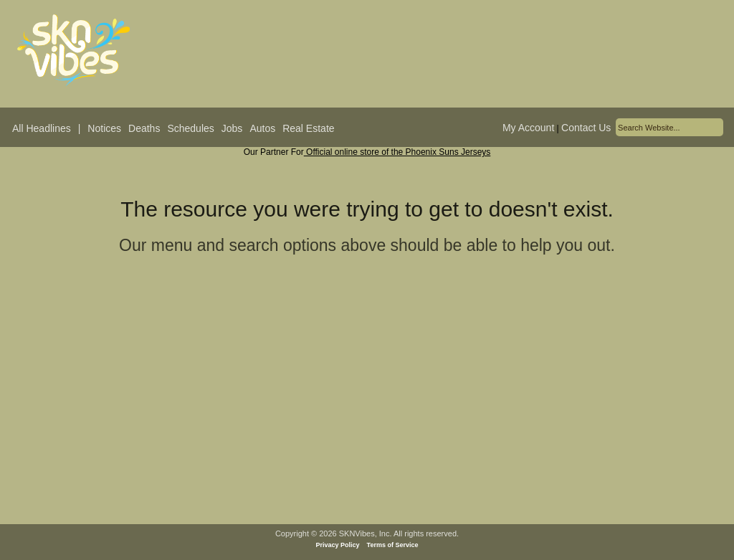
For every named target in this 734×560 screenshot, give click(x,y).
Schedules (190, 128)
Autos (262, 128)
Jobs (232, 128)
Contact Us (586, 128)
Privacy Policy (338, 545)
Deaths (144, 128)
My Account (528, 128)
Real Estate (308, 128)
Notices (104, 128)
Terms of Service (393, 545)
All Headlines (42, 128)
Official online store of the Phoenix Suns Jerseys (397, 152)
